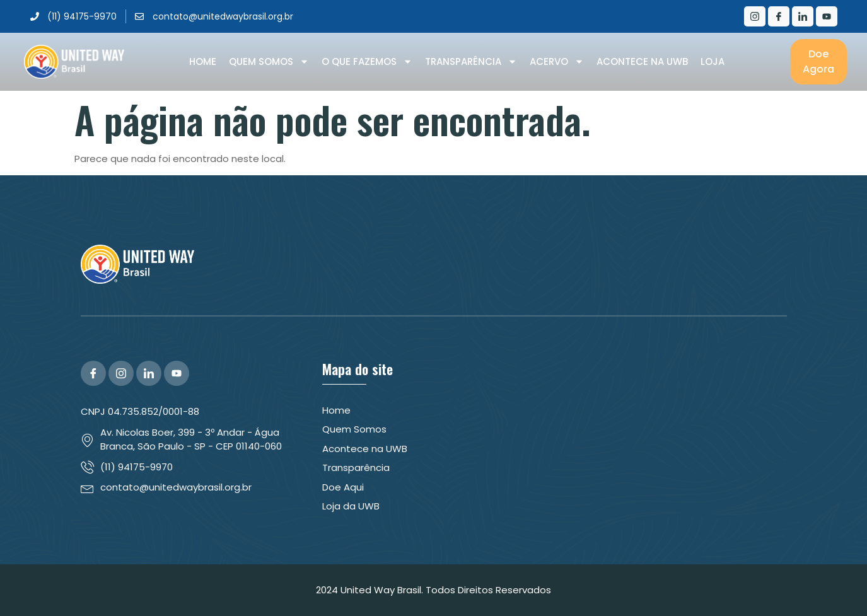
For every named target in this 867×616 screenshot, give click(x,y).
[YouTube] (177, 373)
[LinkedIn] (803, 16)
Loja (713, 61)
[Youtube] (827, 16)
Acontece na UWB (642, 61)
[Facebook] (779, 16)
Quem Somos (269, 62)
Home (203, 61)
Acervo (557, 62)
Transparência (471, 62)
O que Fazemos (367, 62)
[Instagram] (755, 16)
